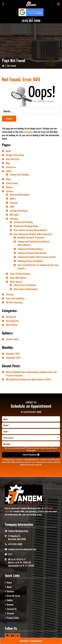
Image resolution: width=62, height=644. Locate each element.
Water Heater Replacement (26, 289)
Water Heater (12, 325)
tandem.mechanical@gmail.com (22, 549)
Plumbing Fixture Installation (30, 261)
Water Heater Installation (25, 285)
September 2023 (13, 358)
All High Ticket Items (15, 155)
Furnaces (14, 203)
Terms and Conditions (15, 298)
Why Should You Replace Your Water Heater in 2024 (28, 379)
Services (10, 191)
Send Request (31, 455)
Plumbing (14, 219)
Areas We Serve (12, 159)
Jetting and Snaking (19, 211)
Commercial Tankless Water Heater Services (37, 257)
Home (8, 179)
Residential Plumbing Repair (26, 226)
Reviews (9, 187)
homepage (28, 132)
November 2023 (13, 354)
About (8, 151)
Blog (8, 163)
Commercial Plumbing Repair (30, 249)
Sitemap (10, 294)
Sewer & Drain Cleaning (20, 274)
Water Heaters (16, 282)
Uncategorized (12, 321)
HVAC (12, 207)
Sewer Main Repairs (18, 278)
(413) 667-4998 (31, 21)
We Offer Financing (14, 302)
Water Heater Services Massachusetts (30, 230)
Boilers (13, 199)
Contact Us (11, 167)
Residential (11, 317)
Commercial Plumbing (19, 174)
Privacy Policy (12, 183)
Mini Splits (14, 215)
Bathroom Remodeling (19, 195)
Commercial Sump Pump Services (32, 253)
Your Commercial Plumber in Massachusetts (33, 234)
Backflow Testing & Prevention (31, 237)
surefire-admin (12, 339)
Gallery (9, 171)
